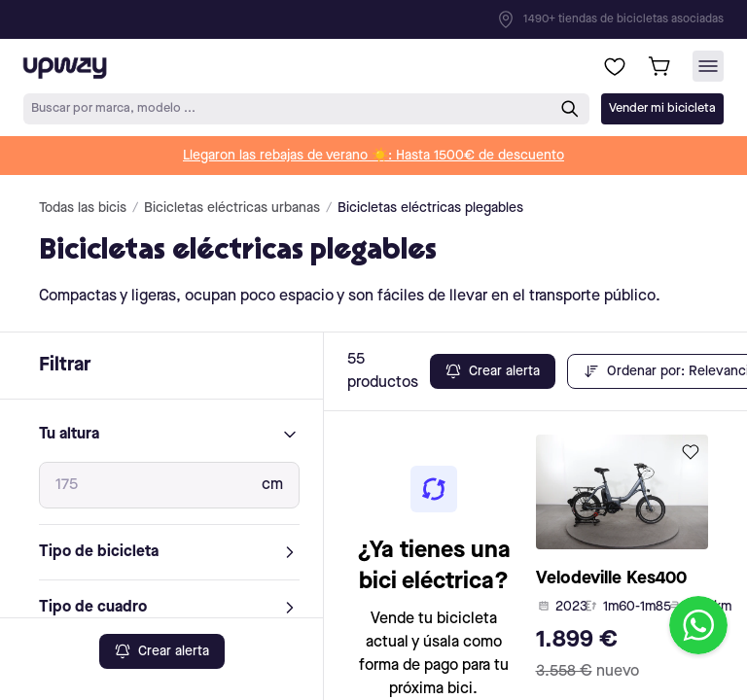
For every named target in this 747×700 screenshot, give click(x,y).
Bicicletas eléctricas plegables (430, 208)
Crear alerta (162, 651)
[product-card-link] (622, 563)
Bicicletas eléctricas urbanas (232, 208)
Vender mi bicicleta (662, 108)
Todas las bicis (83, 208)
